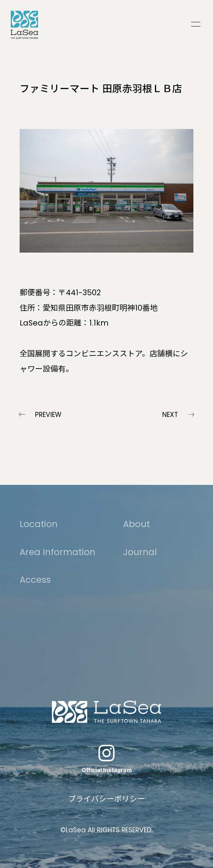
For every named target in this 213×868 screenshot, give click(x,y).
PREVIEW (48, 415)
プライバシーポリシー (106, 799)
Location (39, 524)
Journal (140, 552)
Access (35, 580)
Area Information (57, 552)
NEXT (170, 415)
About (136, 524)
